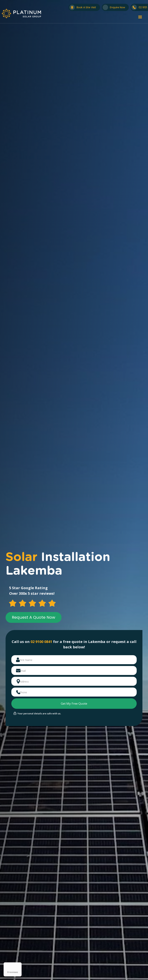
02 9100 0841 (41, 642)
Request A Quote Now (34, 617)
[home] (21, 13)
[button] (140, 17)
